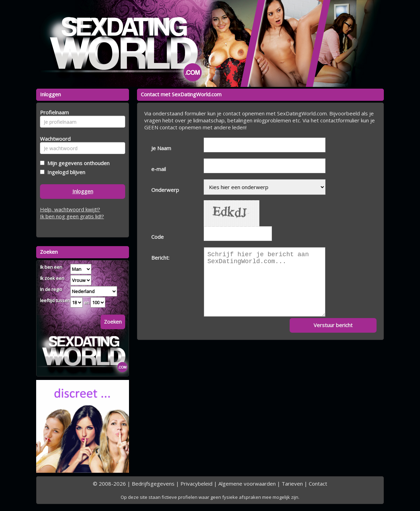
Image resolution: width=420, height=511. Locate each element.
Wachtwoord (53, 139)
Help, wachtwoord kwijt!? (70, 209)
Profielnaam (53, 112)
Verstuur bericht (333, 325)
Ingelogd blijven (65, 172)
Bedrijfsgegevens (153, 484)
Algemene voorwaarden (247, 484)
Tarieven (292, 484)
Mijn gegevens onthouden (77, 163)
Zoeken (113, 322)
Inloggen (83, 191)
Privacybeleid (196, 484)
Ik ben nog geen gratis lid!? (72, 216)
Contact (318, 484)
